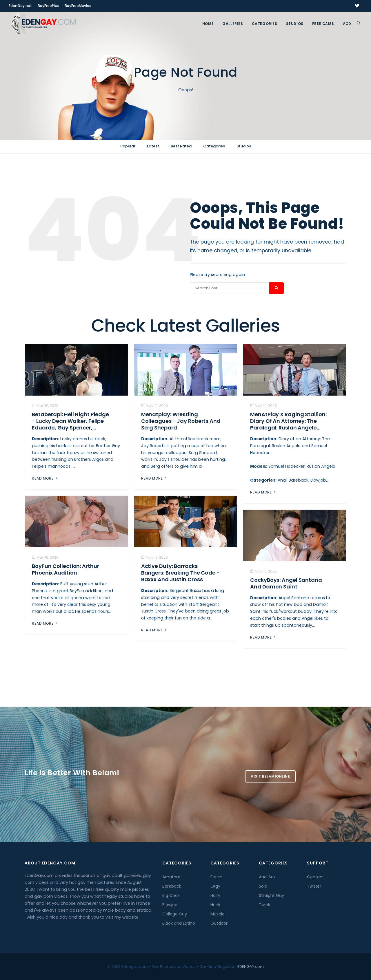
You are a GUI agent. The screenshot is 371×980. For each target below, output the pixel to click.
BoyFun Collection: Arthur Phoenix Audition (66, 569)
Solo (263, 886)
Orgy (215, 886)
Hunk (215, 905)
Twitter (314, 886)
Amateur (171, 877)
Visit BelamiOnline (270, 776)
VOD (347, 24)
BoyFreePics (48, 6)
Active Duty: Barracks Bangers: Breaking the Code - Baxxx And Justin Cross (180, 573)
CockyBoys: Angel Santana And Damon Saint (286, 583)
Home (208, 24)
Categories (265, 24)
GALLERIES (233, 24)
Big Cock (171, 895)
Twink (264, 905)
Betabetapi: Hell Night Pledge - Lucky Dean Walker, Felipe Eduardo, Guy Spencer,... (70, 421)
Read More (45, 478)
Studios (295, 24)
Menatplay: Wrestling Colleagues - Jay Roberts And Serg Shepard (181, 421)
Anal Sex (267, 877)
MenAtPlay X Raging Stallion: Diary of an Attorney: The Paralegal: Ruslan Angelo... (288, 421)
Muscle (218, 914)
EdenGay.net (20, 6)
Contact (315, 877)
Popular (128, 146)
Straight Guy (271, 895)
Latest (153, 146)
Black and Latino (179, 923)
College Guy (175, 914)
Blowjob (170, 905)
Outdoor (219, 923)
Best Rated (181, 146)
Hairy (215, 895)
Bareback (172, 886)
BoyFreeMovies (78, 6)
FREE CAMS (323, 24)
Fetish (216, 877)
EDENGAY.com (251, 967)
